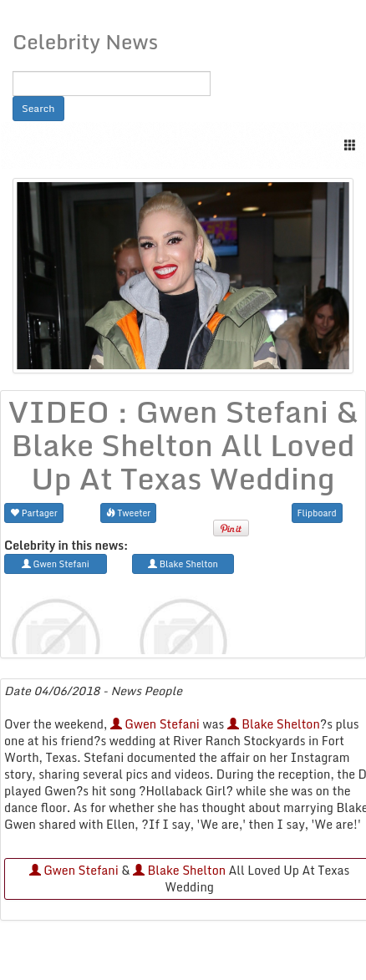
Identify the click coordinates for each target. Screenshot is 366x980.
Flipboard (317, 513)
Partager (34, 513)
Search (38, 108)
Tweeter (129, 513)
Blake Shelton (274, 724)
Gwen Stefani (155, 724)
